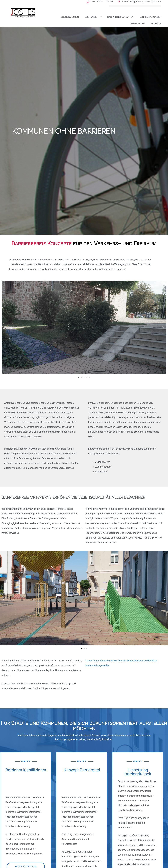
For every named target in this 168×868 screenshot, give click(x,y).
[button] (5, 328)
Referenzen (138, 23)
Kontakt (156, 23)
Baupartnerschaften (120, 17)
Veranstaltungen (150, 17)
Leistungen (93, 17)
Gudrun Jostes (70, 17)
